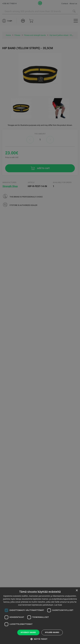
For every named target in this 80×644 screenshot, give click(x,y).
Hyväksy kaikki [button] (28, 632)
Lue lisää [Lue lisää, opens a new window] (58, 605)
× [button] (77, 591)
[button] (40, 639)
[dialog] (40, 322)
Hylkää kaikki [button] (52, 632)
